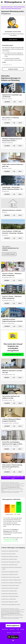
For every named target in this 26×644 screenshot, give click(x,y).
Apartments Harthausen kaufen (10, 557)
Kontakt (22, 629)
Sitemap (9, 633)
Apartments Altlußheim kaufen (10, 575)
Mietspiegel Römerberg (9, 539)
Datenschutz (5, 629)
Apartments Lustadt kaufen (9, 599)
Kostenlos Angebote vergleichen (13, 354)
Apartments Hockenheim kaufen (10, 588)
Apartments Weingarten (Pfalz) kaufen (12, 583)
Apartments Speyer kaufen (9, 554)
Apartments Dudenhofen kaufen (10, 551)
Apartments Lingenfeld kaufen (10, 565)
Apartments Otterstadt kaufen (10, 594)
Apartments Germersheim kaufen (11, 585)
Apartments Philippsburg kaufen (10, 572)
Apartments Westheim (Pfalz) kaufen (12, 580)
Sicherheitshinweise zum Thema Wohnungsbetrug (10, 487)
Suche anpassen (13, 40)
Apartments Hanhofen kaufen (10, 559)
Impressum (12, 629)
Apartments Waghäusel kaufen (10, 602)
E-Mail (4, 62)
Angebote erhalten (13, 69)
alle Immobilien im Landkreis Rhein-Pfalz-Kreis (13, 478)
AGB (18, 629)
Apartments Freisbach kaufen (10, 591)
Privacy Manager (17, 633)
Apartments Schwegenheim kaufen (11, 562)
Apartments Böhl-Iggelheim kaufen (11, 605)
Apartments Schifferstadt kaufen (10, 596)
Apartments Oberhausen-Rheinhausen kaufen (12, 568)
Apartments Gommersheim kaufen (11, 577)
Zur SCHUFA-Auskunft (9, 254)
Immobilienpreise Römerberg (11, 541)
